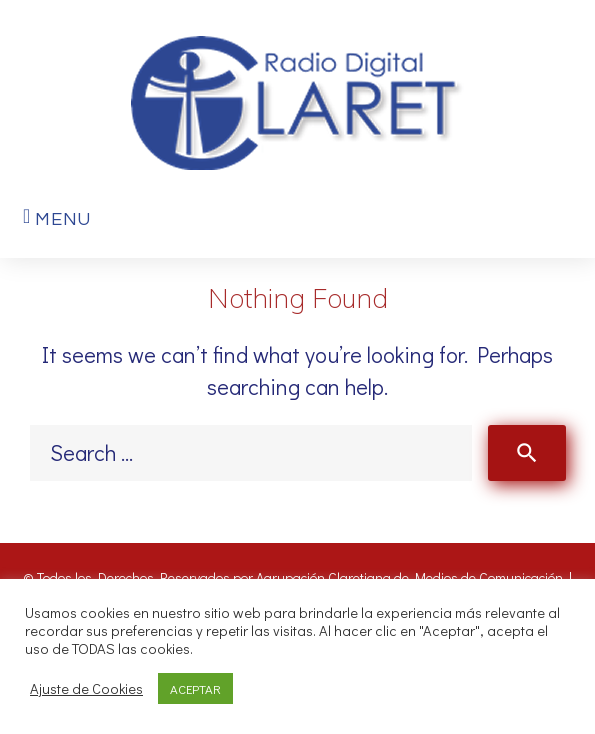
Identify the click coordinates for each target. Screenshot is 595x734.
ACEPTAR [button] (195, 688)
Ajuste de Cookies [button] (86, 689)
